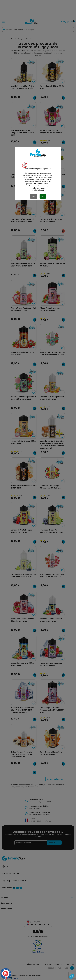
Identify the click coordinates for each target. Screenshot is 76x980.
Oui (43, 196)
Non (34, 196)
